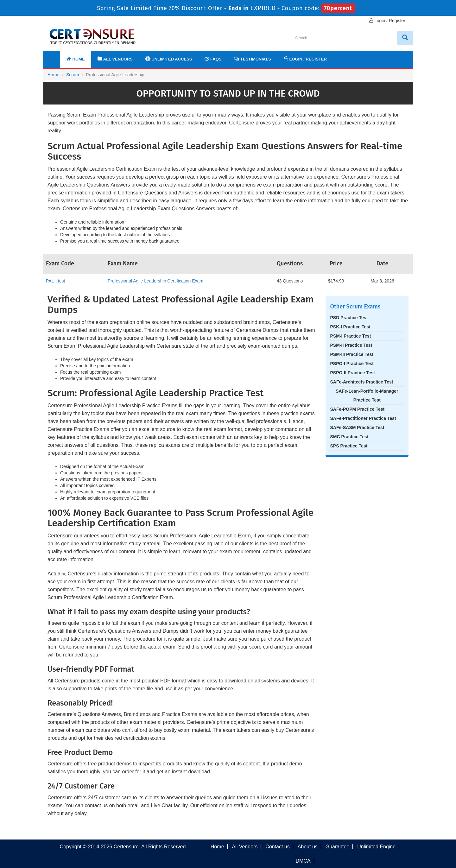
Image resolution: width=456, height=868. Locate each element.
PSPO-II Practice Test (353, 373)
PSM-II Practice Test (351, 345)
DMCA (303, 861)
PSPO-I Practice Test (352, 364)
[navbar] (55, 56)
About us (308, 847)
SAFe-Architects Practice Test (362, 382)
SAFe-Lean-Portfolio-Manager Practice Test (367, 396)
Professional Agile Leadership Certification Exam (155, 281)
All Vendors (115, 59)
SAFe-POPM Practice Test (358, 409)
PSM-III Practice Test (352, 354)
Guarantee (338, 847)
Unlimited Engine (376, 847)
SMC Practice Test (349, 437)
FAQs (213, 59)
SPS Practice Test (349, 446)
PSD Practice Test (349, 318)
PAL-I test (55, 281)
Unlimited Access (169, 59)
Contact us (277, 847)
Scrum (73, 75)
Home (76, 59)
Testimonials (252, 59)
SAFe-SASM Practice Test (357, 428)
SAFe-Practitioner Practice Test (363, 418)
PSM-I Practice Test (351, 336)
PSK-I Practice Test (350, 327)
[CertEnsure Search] (405, 38)
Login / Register (387, 21)
